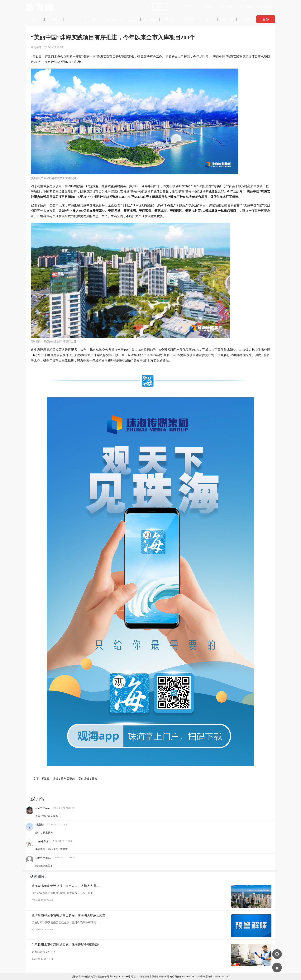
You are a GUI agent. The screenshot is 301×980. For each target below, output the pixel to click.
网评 (208, 19)
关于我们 (207, 7)
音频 (246, 19)
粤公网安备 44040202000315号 (186, 977)
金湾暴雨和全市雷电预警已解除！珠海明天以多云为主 (69, 915)
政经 (55, 19)
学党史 (189, 19)
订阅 (93, 19)
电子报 (187, 7)
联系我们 (246, 7)
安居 (131, 19)
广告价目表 (265, 7)
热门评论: (38, 799)
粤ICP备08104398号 (120, 977)
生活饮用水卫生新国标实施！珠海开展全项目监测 (65, 945)
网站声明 (226, 7)
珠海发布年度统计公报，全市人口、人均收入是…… (67, 886)
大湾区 (170, 19)
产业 (74, 19)
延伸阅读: (38, 876)
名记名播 (150, 19)
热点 (35, 19)
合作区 (112, 19)
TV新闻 (227, 19)
